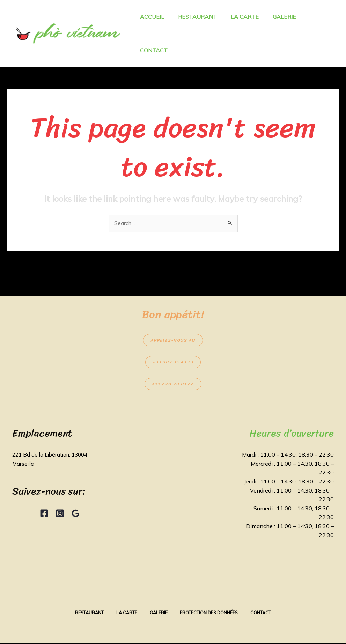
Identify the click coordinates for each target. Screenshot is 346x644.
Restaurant (85, 613)
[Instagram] (60, 514)
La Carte (124, 613)
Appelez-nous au (173, 340)
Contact (266, 613)
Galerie (158, 613)
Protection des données (212, 613)
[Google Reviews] (76, 514)
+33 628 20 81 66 (173, 384)
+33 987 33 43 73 (173, 362)
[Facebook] (44, 514)
